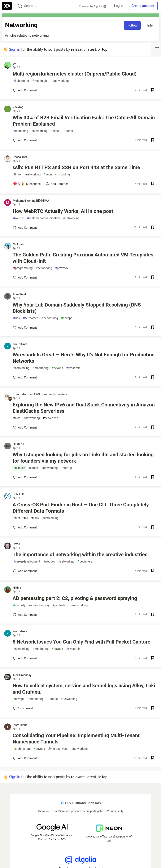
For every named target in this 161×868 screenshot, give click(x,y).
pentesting (60, 605)
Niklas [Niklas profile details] (17, 588)
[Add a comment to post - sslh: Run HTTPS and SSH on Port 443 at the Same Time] (27, 184)
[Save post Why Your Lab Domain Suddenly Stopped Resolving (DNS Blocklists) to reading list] (153, 328)
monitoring (41, 368)
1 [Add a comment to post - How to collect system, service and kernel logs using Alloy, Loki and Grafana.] (23, 708)
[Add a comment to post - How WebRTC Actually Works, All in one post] (25, 228)
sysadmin (73, 368)
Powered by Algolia (92, 6)
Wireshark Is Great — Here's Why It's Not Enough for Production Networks (84, 358)
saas (55, 131)
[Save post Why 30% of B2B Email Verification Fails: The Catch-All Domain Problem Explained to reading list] (153, 140)
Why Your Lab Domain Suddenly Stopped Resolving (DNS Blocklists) (77, 308)
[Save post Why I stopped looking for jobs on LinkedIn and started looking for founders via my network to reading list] (153, 477)
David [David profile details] (16, 544)
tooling (64, 175)
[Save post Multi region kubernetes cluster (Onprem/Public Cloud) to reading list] (153, 90)
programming (23, 268)
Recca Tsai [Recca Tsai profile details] (20, 157)
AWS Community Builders (51, 394)
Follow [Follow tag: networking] (132, 25)
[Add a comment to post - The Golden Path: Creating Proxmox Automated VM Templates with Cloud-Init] (25, 277)
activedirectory (39, 605)
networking (61, 81)
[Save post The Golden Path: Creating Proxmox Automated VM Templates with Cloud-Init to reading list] (153, 278)
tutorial (67, 131)
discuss (19, 468)
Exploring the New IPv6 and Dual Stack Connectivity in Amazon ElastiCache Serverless (84, 408)
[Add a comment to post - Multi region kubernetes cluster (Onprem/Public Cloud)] (25, 90)
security (50, 175)
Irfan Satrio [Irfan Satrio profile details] (20, 394)
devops (67, 318)
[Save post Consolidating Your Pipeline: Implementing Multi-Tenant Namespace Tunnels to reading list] (153, 758)
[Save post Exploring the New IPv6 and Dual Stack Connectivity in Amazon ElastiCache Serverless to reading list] (153, 428)
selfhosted (31, 318)
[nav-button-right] (157, 47)
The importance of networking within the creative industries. (81, 555)
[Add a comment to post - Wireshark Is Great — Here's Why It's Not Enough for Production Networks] (25, 377)
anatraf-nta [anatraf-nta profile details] (20, 344)
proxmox (62, 268)
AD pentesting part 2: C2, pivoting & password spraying (75, 598)
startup (66, 468)
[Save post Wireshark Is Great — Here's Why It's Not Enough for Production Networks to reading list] (153, 378)
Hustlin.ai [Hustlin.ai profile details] (19, 444)
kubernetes (21, 81)
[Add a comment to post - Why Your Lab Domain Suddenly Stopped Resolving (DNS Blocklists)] (25, 328)
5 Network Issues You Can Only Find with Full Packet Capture (81, 642)
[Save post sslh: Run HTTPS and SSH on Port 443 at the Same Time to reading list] (153, 184)
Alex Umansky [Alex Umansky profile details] (22, 675)
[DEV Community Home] (7, 6)
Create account (143, 6)
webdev (49, 562)
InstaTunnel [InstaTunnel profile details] (21, 725)
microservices (58, 749)
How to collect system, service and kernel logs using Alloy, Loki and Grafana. (84, 689)
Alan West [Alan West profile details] (19, 294)
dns (16, 318)
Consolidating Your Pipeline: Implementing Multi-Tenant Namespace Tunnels (76, 739)
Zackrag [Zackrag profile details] (18, 107)
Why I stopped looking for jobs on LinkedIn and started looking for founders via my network (83, 458)
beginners (85, 562)
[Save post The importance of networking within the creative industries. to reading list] (153, 571)
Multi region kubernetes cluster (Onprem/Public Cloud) (75, 74)
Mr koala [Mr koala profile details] (19, 244)
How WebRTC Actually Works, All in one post (63, 211)
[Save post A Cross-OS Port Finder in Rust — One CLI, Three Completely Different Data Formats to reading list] (153, 528)
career (33, 468)
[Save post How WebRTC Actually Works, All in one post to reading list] (153, 228)
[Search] (20, 6)
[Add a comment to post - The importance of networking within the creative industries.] (25, 571)
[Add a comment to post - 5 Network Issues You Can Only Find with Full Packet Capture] (25, 658)
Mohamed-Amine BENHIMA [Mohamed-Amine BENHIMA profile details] (31, 201)
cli (26, 518)
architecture (22, 749)
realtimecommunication (43, 218)
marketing (21, 131)
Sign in (14, 49)
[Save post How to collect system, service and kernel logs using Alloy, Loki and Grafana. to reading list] (153, 708)
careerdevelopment (27, 562)
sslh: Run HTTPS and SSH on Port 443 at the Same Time (76, 167)
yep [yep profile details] (15, 63)
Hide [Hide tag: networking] (149, 25)
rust (17, 518)
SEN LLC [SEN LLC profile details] (18, 494)
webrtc (19, 218)
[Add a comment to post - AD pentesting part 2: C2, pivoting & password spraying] (25, 615)
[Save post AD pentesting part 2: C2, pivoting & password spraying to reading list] (153, 615)
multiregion (41, 81)
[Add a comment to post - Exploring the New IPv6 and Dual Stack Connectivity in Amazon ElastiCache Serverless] (25, 427)
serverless (51, 418)
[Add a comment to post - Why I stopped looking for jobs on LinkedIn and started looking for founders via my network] (25, 477)
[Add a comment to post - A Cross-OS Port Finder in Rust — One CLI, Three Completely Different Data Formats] (25, 527)
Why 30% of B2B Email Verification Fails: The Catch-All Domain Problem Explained (84, 121)
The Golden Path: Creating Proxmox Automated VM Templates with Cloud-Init (83, 258)
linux (17, 175)
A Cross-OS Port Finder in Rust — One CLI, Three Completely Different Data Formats (81, 508)
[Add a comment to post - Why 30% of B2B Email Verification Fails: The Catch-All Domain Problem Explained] (25, 140)
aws (17, 418)
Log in (119, 6)
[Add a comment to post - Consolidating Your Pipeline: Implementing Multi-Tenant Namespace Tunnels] (25, 758)
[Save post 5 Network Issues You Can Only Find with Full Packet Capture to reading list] (153, 658)
